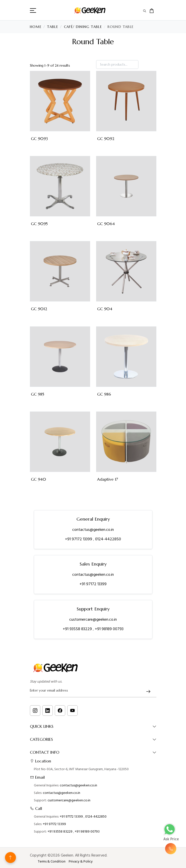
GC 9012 (39, 309)
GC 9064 (106, 224)
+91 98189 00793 (109, 629)
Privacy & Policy (81, 862)
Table (53, 27)
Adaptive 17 (108, 479)
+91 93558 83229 (78, 629)
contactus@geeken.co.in (93, 530)
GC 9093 (39, 139)
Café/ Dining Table (83, 27)
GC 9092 (106, 139)
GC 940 (38, 479)
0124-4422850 (108, 539)
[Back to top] (10, 858)
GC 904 (105, 309)
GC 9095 (39, 224)
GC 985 (37, 394)
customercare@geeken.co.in (93, 619)
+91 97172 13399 (79, 539)
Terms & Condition (52, 862)
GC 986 (104, 394)
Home (36, 27)
